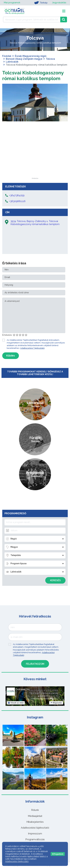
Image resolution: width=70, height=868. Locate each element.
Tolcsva (50, 59)
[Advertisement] (35, 159)
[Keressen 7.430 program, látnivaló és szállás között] (32, 20)
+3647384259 (17, 195)
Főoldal (7, 56)
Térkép (41, 3)
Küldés (11, 356)
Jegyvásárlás (59, 3)
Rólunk (35, 810)
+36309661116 (17, 201)
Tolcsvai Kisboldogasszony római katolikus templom (33, 76)
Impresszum (35, 834)
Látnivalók (12, 62)
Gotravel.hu (22, 689)
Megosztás (56, 703)
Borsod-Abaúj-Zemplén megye (24, 59)
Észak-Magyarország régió (31, 56)
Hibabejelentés (35, 822)
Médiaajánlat (35, 816)
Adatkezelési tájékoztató (35, 828)
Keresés (55, 580)
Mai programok (12, 3)
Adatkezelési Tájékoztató (32, 348)
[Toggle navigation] (64, 11)
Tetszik (16, 703)
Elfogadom (58, 854)
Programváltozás (35, 839)
